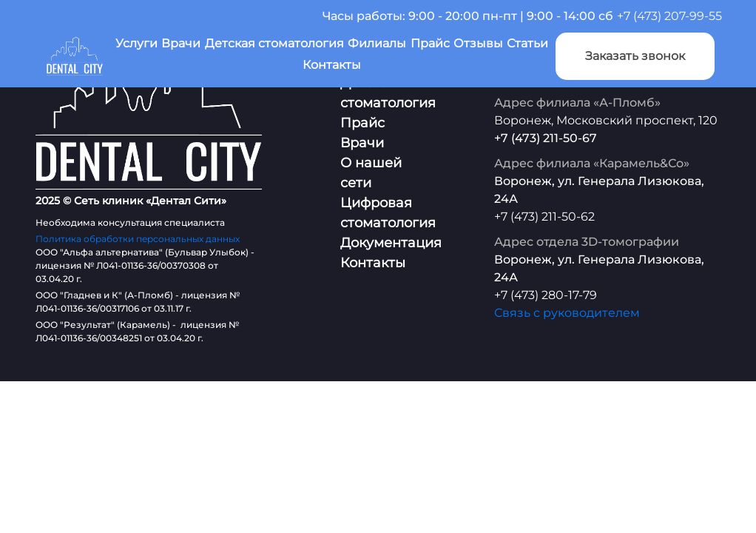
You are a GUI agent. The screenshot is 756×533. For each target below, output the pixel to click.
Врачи (181, 43)
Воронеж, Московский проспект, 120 (606, 120)
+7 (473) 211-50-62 (544, 217)
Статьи (527, 43)
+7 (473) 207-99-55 (669, 16)
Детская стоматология (274, 43)
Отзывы (478, 43)
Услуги (136, 43)
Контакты (332, 65)
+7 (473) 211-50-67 (546, 138)
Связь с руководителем (567, 313)
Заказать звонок (635, 56)
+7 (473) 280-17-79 (546, 295)
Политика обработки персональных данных (138, 239)
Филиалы (377, 43)
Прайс (430, 43)
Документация (391, 243)
